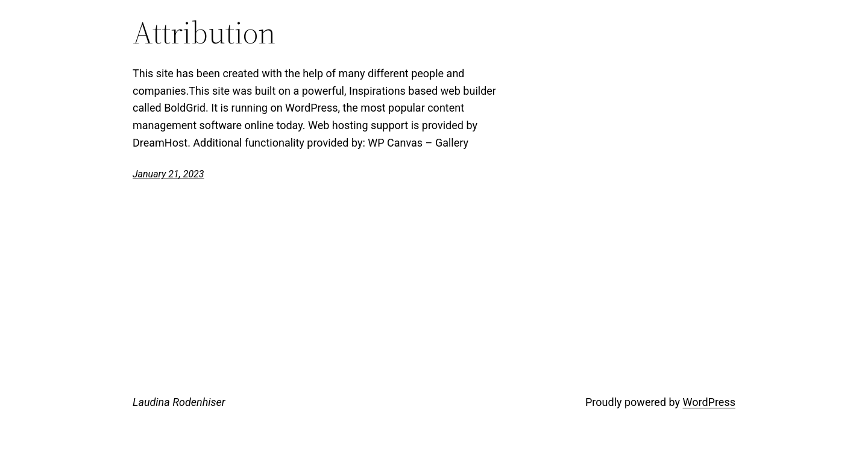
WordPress (709, 402)
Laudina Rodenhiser (179, 402)
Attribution (204, 33)
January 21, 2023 (168, 174)
